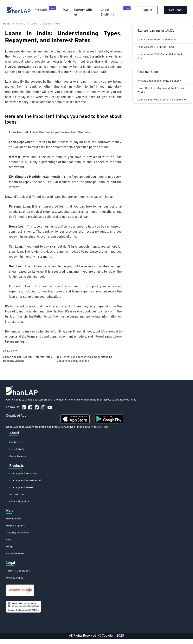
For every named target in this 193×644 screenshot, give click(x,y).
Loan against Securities (23, 474)
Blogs (10, 547)
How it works (14, 519)
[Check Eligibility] (116, 12)
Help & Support (16, 526)
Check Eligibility (19, 502)
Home (7, 24)
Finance (20, 24)
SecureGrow (17, 495)
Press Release (18, 457)
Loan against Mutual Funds (26, 481)
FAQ (65, 10)
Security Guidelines (18, 533)
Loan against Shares (22, 488)
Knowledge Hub (16, 554)
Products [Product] (41, 10)
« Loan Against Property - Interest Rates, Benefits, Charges (28, 359)
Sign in (147, 10)
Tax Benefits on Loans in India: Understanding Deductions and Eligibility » (84, 359)
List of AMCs (17, 450)
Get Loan (175, 10)
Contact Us (16, 443)
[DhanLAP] (19, 9)
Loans (34, 24)
